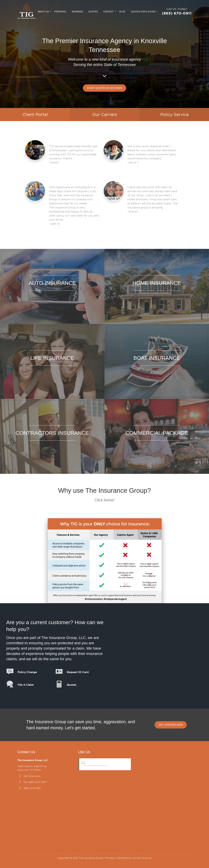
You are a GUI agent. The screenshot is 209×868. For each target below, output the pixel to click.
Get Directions (32, 776)
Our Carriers (105, 115)
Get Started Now (171, 725)
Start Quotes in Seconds (105, 88)
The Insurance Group (95, 764)
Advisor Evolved (142, 858)
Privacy (110, 858)
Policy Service (174, 115)
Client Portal (35, 115)
